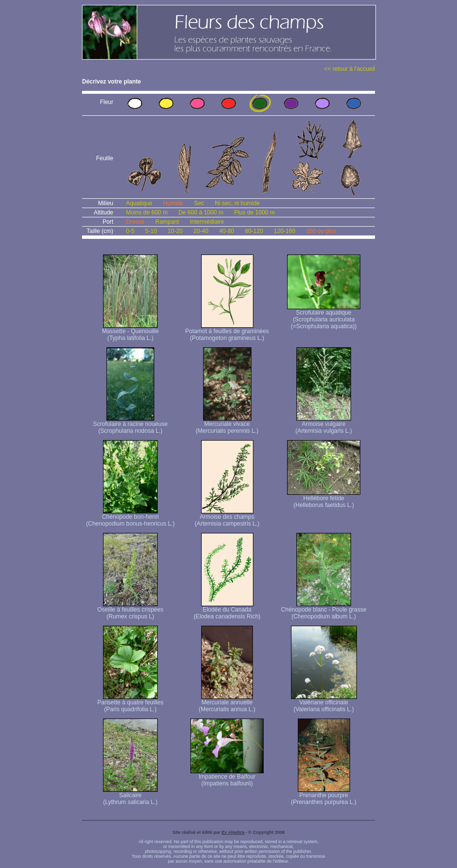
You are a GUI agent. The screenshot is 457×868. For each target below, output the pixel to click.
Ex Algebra (233, 832)
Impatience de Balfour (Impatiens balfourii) (227, 777)
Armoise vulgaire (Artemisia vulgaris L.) (324, 425)
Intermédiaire (207, 222)
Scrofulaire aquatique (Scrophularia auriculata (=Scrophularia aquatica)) (324, 317)
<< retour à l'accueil (350, 69)
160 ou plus (321, 231)
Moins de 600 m (147, 212)
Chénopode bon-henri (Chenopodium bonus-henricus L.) (130, 518)
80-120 (254, 231)
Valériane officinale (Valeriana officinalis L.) (324, 703)
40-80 (227, 231)
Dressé (135, 222)
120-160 (285, 231)
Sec (199, 203)
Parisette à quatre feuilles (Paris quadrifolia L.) (130, 703)
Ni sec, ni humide (237, 203)
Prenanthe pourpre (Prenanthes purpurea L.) (324, 796)
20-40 (201, 231)
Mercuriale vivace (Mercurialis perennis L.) (227, 425)
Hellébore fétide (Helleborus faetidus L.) (324, 499)
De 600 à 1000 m (201, 212)
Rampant (167, 222)
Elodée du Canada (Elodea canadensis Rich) (227, 610)
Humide (173, 203)
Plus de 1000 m (254, 212)
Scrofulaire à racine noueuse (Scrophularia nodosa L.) (131, 425)
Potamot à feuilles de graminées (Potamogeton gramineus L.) (227, 332)
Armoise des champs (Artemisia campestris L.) (227, 518)
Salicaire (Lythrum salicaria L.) (130, 796)
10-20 (175, 231)
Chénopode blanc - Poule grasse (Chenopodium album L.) (324, 610)
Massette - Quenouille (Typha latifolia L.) (131, 332)
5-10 (151, 231)
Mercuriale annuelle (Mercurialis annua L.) (227, 703)
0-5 (130, 231)
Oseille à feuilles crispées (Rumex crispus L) (130, 610)
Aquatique (139, 203)
